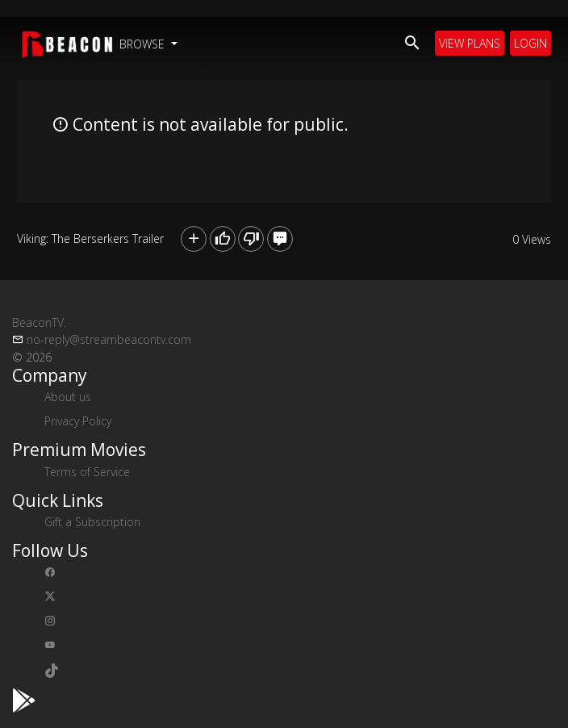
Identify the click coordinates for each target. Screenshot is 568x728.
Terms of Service (87, 472)
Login (530, 43)
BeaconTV (39, 322)
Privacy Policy (78, 421)
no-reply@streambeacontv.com (109, 339)
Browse (144, 44)
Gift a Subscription (92, 522)
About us (68, 397)
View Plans (470, 43)
